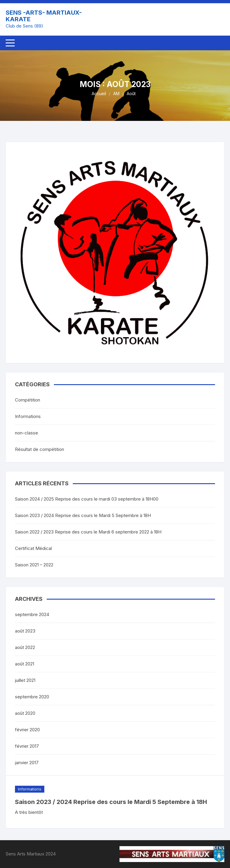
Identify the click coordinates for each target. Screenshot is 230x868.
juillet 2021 (25, 680)
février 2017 (27, 746)
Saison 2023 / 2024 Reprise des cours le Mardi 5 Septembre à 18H (111, 802)
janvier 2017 (27, 763)
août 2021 (25, 664)
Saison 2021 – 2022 (34, 565)
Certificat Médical (33, 548)
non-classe (27, 433)
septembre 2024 (32, 614)
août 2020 (25, 713)
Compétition (28, 400)
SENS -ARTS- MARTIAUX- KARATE (44, 16)
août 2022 (25, 647)
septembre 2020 (32, 697)
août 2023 (25, 631)
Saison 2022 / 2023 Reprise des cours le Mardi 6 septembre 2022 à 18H (88, 532)
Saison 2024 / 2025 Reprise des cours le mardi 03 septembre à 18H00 (87, 499)
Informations (30, 789)
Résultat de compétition (40, 449)
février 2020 (27, 730)
